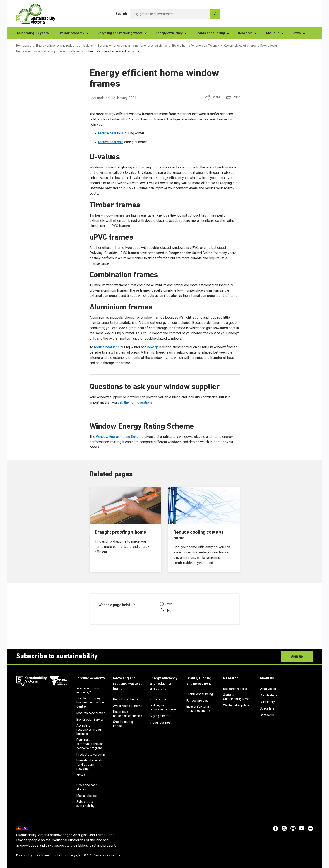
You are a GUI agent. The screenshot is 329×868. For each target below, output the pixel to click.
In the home (158, 699)
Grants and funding (212, 33)
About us (275, 33)
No (165, 611)
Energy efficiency (171, 33)
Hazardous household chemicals (128, 714)
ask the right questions (135, 402)
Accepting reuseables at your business (89, 730)
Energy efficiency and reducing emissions (164, 683)
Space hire (267, 708)
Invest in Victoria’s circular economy (199, 709)
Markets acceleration (91, 713)
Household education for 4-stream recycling (91, 765)
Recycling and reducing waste (122, 33)
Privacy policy (24, 855)
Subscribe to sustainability (85, 804)
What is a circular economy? (88, 690)
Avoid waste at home (128, 706)
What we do (268, 689)
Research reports (235, 689)
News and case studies (87, 787)
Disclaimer (43, 855)
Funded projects (197, 701)
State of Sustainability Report (237, 697)
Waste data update (236, 705)
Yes (166, 604)
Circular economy (73, 33)
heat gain (154, 347)
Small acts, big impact (123, 724)
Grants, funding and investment (199, 681)
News (299, 33)
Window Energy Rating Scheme (120, 437)
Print (233, 97)
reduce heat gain (111, 142)
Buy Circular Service (90, 720)
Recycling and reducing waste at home (127, 683)
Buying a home (160, 716)
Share (213, 97)
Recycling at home (126, 699)
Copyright (75, 855)
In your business (161, 722)
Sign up (297, 656)
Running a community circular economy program (90, 744)
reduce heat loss (111, 133)
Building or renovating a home (163, 707)
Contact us (267, 715)
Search (121, 14)
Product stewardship (91, 755)
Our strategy (268, 695)
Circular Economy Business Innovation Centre (90, 702)
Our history (267, 702)
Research (247, 33)
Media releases (87, 796)
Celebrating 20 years (33, 33)
